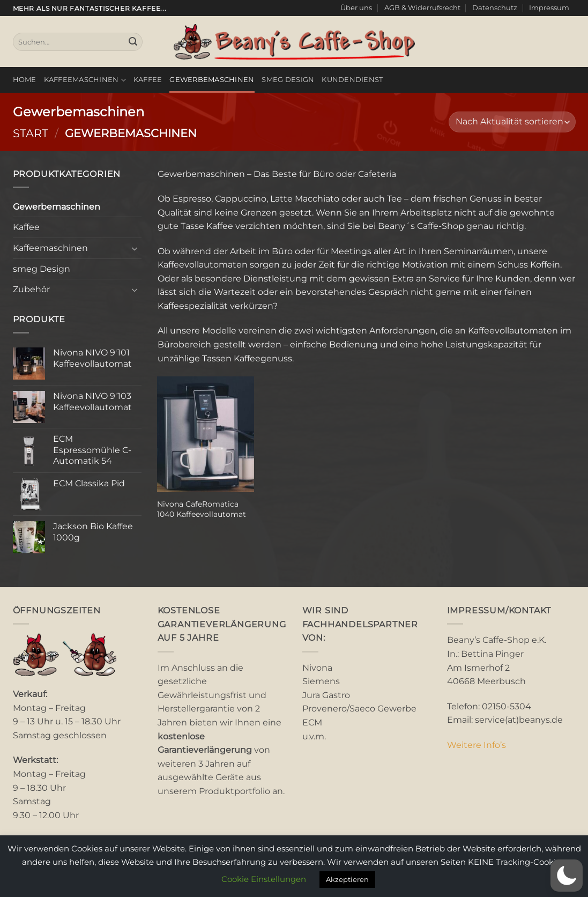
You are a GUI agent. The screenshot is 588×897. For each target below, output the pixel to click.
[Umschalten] (135, 248)
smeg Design (288, 80)
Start (31, 133)
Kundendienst (352, 80)
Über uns (356, 8)
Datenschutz (495, 8)
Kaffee (148, 80)
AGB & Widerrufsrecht (422, 8)
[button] (567, 876)
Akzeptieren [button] (347, 879)
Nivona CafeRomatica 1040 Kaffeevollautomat (202, 509)
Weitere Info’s (477, 745)
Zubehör (31, 289)
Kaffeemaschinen (85, 80)
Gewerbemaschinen (212, 80)
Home (25, 80)
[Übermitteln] (133, 42)
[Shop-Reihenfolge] (512, 122)
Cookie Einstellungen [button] (264, 879)
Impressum (549, 8)
